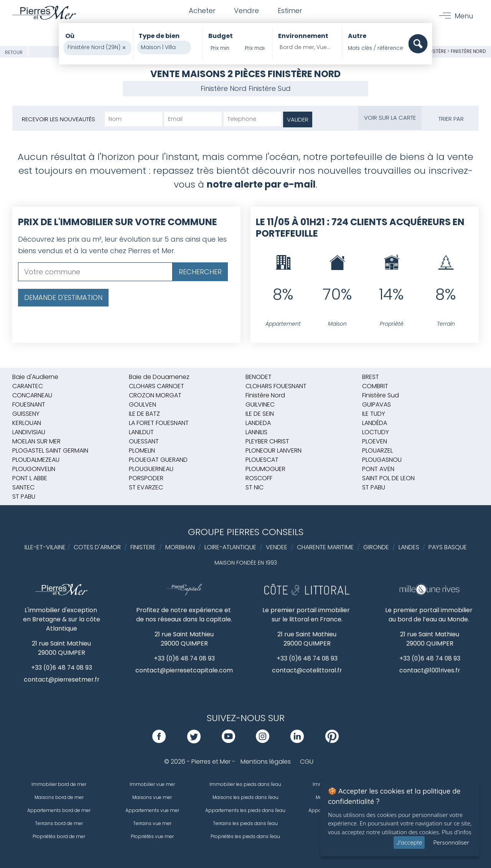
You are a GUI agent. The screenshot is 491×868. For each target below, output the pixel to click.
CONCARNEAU (32, 395)
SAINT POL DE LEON (388, 478)
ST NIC (255, 487)
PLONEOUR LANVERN (274, 450)
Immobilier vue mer (152, 784)
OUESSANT (144, 441)
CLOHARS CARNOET (157, 386)
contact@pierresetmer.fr (61, 679)
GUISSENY (26, 414)
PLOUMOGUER (265, 469)
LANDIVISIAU (29, 432)
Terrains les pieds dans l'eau (245, 823)
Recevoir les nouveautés (58, 119)
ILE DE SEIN (260, 414)
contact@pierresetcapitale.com (184, 670)
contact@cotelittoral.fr (307, 670)
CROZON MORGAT (155, 395)
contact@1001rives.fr (430, 670)
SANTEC (23, 487)
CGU (307, 762)
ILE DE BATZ (144, 414)
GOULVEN (143, 404)
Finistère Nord (468, 51)
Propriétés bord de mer (59, 836)
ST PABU (374, 487)
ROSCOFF (259, 478)
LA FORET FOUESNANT (159, 423)
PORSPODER (146, 478)
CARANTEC (28, 386)
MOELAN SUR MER (36, 441)
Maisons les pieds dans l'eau (245, 797)
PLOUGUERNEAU (151, 469)
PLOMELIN (142, 450)
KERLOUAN (27, 423)
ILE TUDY (374, 414)
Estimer (290, 11)
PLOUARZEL (377, 450)
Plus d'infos (457, 832)
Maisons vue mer (152, 797)
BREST (371, 377)
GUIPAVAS (376, 404)
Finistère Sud (270, 88)
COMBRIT (375, 386)
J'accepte (409, 842)
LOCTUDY (376, 432)
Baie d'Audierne (35, 377)
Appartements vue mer (152, 810)
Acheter (201, 11)
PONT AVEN (378, 469)
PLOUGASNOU (382, 460)
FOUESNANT (29, 404)
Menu (464, 16)
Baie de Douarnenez (159, 377)
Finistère (436, 51)
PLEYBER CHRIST (267, 441)
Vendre (246, 11)
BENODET (259, 377)
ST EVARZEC (146, 487)
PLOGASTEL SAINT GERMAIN (50, 450)
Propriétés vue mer (152, 836)
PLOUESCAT (262, 460)
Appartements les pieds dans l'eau (245, 810)
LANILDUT (141, 432)
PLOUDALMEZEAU (36, 460)
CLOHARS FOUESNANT (276, 386)
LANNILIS (256, 432)
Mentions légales (266, 762)
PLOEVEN (375, 441)
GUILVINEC (260, 404)
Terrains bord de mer (59, 823)
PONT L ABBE (30, 478)
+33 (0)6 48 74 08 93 (62, 668)
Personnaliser (451, 842)
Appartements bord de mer (59, 810)
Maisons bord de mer (59, 797)
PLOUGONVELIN (34, 469)
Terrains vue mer (152, 823)
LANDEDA (258, 423)
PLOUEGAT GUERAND (158, 460)
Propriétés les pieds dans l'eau (245, 836)
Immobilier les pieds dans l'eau (245, 784)
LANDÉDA (375, 423)
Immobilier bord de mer (59, 784)
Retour (14, 52)
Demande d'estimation (63, 297)
